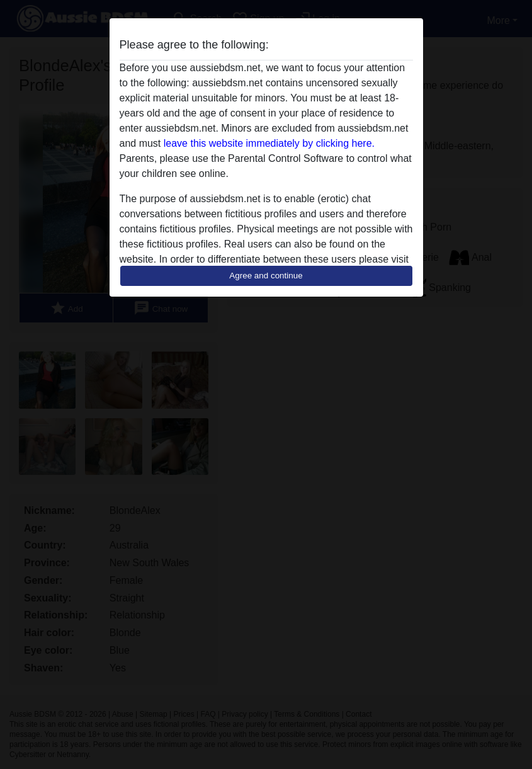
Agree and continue (266, 276)
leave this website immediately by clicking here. (269, 143)
